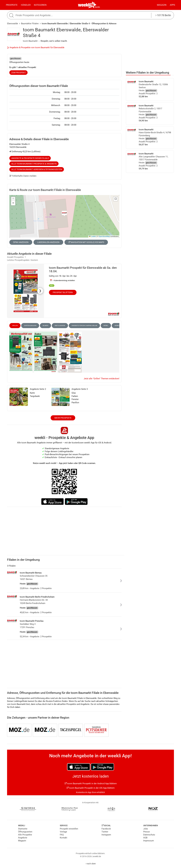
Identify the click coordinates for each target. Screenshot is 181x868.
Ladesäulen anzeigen (48, 242)
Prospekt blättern (63, 292)
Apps (172, 5)
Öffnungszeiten (25, 832)
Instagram (106, 835)
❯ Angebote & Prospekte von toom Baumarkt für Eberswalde (36, 47)
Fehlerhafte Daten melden (23, 176)
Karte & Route (45, 190)
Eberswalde (13, 24)
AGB (145, 838)
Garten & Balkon (30, 325)
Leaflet (92, 236)
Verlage (63, 832)
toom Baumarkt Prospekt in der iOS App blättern (90, 788)
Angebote (23, 838)
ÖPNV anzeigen (21, 242)
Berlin (97, 7)
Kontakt (63, 838)
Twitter (105, 832)
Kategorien (40, 5)
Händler (26, 5)
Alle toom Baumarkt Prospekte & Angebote (34, 164)
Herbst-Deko (119, 325)
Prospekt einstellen (69, 829)
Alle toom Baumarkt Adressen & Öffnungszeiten (37, 169)
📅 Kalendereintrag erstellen (62, 280)
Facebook (106, 829)
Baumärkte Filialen (30, 24)
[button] (116, 199)
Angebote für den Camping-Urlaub (84, 325)
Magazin (162, 5)
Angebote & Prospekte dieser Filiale (30, 158)
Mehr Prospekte (63, 418)
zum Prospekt (19, 73)
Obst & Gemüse (60, 325)
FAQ (62, 835)
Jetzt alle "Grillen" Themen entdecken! (102, 379)
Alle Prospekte (25, 835)
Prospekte (12, 5)
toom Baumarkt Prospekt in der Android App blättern (91, 784)
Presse (146, 832)
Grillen (15, 325)
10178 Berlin (163, 15)
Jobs (146, 829)
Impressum (149, 841)
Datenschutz (149, 835)
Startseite (23, 829)
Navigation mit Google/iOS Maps (86, 242)
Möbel (106, 325)
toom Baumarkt (30, 41)
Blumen (45, 325)
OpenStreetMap (104, 236)
